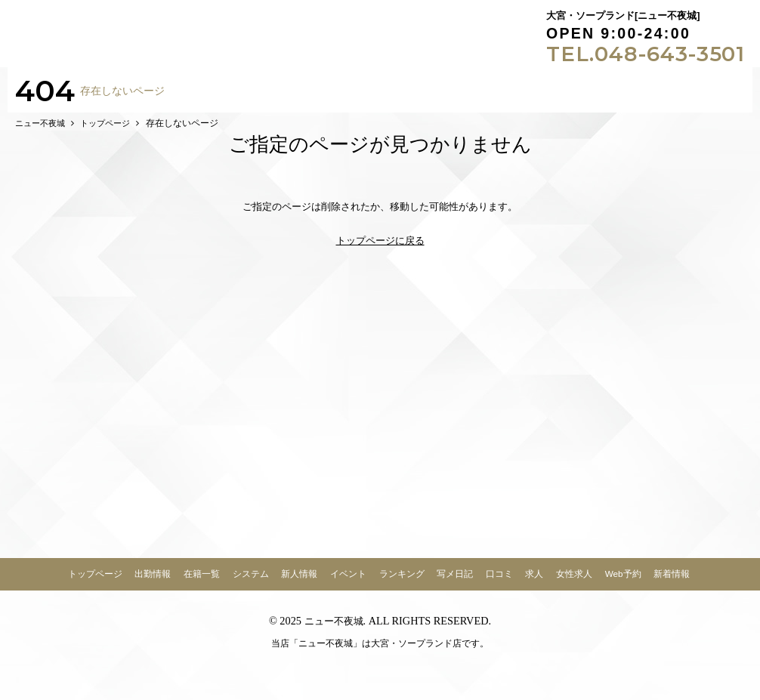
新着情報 (672, 582)
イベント (348, 582)
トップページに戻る (380, 249)
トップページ (95, 582)
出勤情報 (153, 582)
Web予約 (623, 582)
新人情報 (299, 582)
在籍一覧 (202, 582)
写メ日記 (455, 582)
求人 (534, 582)
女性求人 (574, 582)
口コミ (499, 582)
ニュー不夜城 (334, 629)
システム (251, 582)
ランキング (402, 582)
